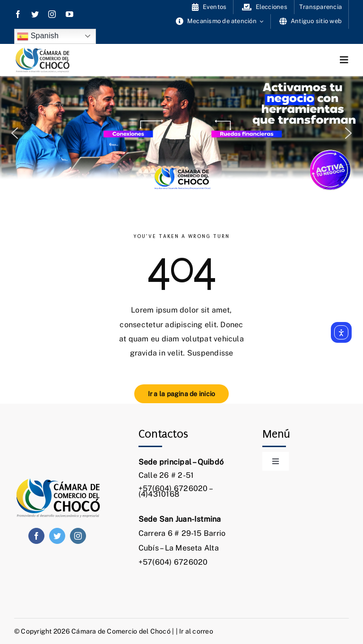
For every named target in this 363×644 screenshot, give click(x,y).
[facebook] (18, 14)
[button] (15, 133)
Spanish (38, 36)
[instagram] (52, 14)
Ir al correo (196, 631)
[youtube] (69, 14)
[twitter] (35, 14)
